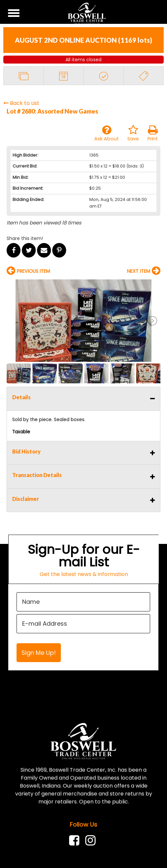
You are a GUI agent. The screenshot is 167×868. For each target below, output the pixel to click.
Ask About (106, 133)
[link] (76, 840)
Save (133, 133)
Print (153, 133)
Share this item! (25, 238)
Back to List (21, 103)
